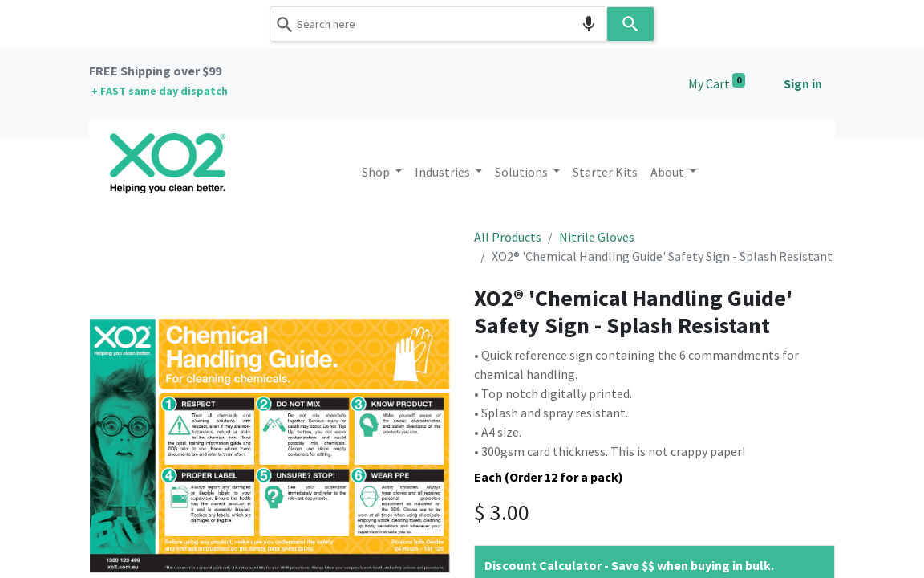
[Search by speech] (589, 24)
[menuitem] (605, 172)
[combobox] (438, 24)
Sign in (803, 83)
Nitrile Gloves (597, 237)
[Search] (630, 24)
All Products (508, 237)
